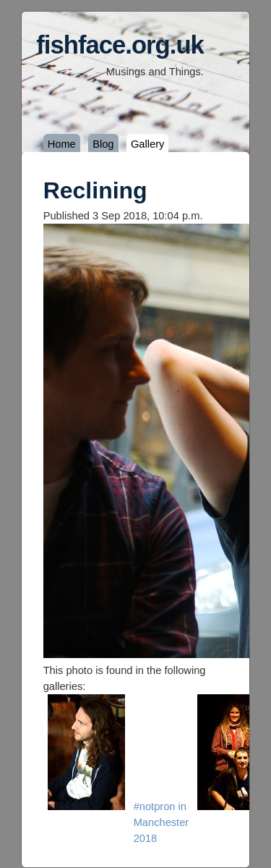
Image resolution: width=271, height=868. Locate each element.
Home (62, 144)
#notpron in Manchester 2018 (162, 822)
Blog (103, 144)
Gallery (147, 144)
